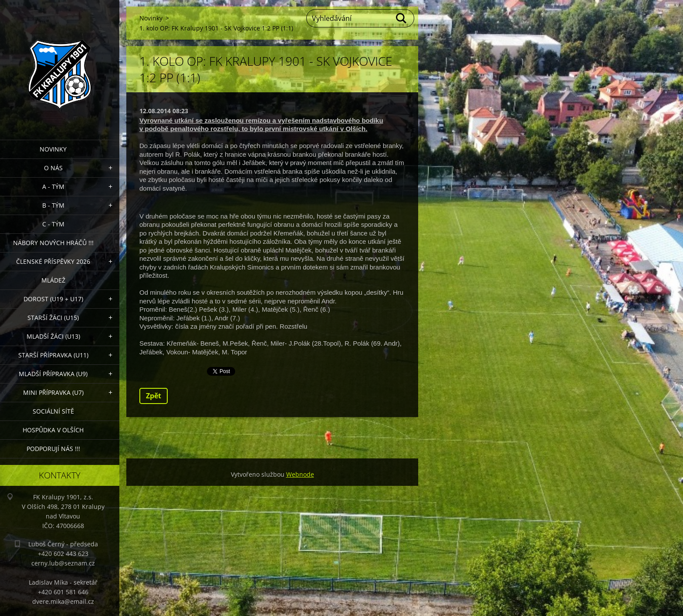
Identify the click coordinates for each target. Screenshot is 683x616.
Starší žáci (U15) (53, 318)
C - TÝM (53, 224)
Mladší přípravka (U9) (53, 374)
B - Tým (53, 205)
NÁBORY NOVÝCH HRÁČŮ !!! (53, 243)
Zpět (154, 396)
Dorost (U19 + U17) (53, 299)
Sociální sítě (53, 411)
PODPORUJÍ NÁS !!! (53, 449)
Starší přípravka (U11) (53, 355)
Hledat (402, 18)
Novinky (53, 149)
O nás (53, 168)
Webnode (300, 474)
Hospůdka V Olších (53, 430)
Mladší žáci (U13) (53, 336)
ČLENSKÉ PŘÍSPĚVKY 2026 (53, 261)
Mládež (53, 280)
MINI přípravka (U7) (53, 392)
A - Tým (53, 187)
